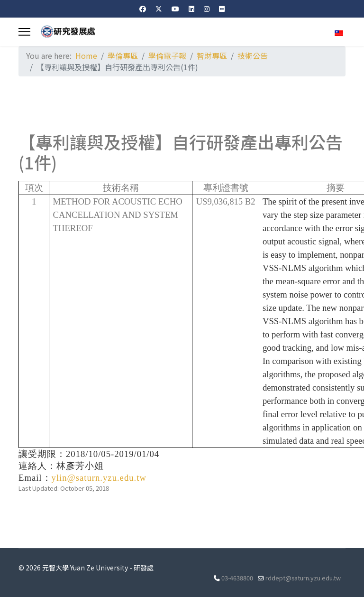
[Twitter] (159, 9)
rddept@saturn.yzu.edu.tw (303, 578)
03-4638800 (237, 578)
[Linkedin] (191, 9)
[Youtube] (175, 9)
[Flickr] (222, 9)
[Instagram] (207, 9)
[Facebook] (143, 9)
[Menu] (24, 32)
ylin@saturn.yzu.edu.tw (99, 478)
